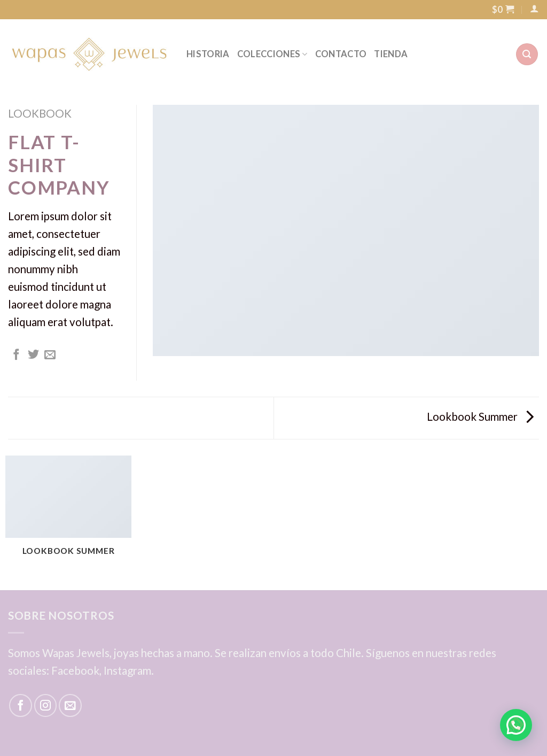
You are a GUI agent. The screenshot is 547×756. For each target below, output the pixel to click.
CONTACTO (341, 54)
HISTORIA (208, 54)
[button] (516, 725)
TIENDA (391, 54)
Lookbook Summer (480, 416)
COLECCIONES (272, 54)
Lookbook (40, 113)
